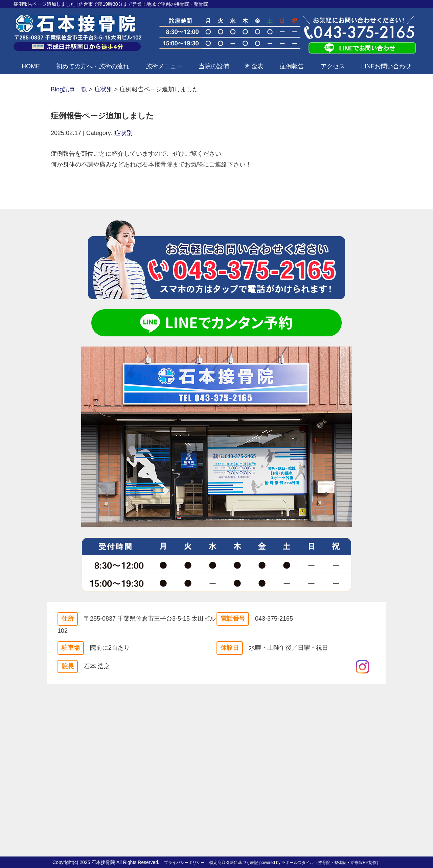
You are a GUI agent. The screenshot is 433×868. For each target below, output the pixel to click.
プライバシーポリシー (184, 863)
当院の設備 (214, 66)
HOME (31, 66)
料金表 (254, 66)
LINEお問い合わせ (386, 66)
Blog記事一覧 (69, 89)
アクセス (333, 66)
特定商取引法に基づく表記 (234, 863)
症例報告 (292, 66)
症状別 (104, 89)
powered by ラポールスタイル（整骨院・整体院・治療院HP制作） (320, 863)
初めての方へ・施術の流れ (93, 66)
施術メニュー (164, 66)
